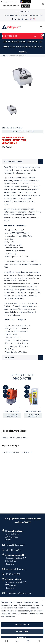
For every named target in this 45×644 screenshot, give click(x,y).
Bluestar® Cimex (33, 411)
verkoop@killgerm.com (15, 15)
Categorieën (10, 36)
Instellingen (22, 625)
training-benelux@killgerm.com (18, 593)
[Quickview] (6, 387)
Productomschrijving (13, 161)
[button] (5, 396)
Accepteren (22, 631)
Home (4, 56)
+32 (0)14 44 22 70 (13, 550)
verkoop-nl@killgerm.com (33, 15)
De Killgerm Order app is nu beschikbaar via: (10, 4)
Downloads (9, 358)
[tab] (22, 161)
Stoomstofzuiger (12, 411)
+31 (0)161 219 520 (24, 12)
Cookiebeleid (10, 617)
